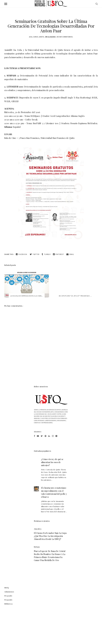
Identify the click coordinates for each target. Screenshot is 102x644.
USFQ (7, 588)
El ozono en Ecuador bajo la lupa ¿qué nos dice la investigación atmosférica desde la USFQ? (50, 536)
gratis (41, 37)
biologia (37, 547)
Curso (36, 37)
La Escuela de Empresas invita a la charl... (27, 296)
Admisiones (9, 592)
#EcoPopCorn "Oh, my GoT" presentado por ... (77, 296)
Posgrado (8, 600)
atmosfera (38, 529)
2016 (31, 37)
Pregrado (8, 596)
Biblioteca (8, 604)
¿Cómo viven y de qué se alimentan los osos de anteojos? (52, 462)
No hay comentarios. (65, 37)
